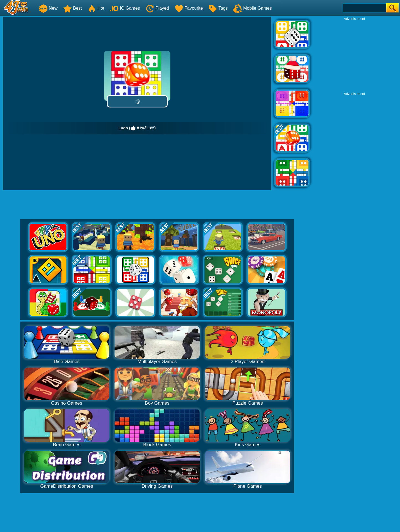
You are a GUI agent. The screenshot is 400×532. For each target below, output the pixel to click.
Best (72, 8)
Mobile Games (252, 8)
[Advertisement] (354, 56)
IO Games (125, 8)
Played (157, 8)
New (48, 8)
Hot (96, 8)
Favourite (189, 8)
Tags (218, 8)
